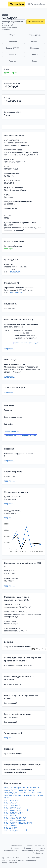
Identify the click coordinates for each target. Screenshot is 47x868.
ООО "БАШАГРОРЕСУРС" (15, 818)
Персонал (35, 48)
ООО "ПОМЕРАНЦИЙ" (14, 813)
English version (15, 22)
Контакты (41, 848)
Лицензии (13, 41)
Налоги (34, 54)
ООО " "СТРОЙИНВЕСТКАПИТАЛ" (19, 823)
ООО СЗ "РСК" (10, 828)
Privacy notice (40, 649)
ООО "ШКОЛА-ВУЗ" (13, 808)
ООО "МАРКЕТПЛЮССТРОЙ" (17, 810)
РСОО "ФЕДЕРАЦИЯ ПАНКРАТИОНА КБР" (22, 788)
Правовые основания (35, 846)
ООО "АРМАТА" (11, 803)
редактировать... (12, 431)
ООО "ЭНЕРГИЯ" (11, 800)
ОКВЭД (34, 41)
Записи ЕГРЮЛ (13, 48)
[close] (46, 649)
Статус (12, 35)
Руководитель (35, 35)
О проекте (16, 848)
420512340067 (15, 272)
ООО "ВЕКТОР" (11, 815)
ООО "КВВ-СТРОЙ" (12, 805)
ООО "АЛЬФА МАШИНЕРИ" (16, 820)
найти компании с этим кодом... (27, 343)
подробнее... (10, 348)
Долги (35, 61)
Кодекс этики (16, 846)
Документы (29, 848)
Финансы (13, 54)
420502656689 (15, 293)
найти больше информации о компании (21, 436)
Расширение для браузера (33, 851)
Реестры (12, 61)
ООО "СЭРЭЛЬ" (11, 825)
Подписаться (35, 22)
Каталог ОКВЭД (11, 851)
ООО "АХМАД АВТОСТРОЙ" (16, 830)
